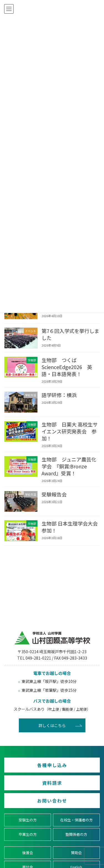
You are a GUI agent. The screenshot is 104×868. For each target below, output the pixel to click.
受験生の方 (28, 820)
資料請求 (52, 783)
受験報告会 (54, 494)
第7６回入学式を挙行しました (70, 334)
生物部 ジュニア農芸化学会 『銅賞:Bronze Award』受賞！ (69, 466)
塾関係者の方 (76, 834)
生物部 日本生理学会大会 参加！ (70, 527)
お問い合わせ (52, 801)
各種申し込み (52, 765)
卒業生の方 (28, 834)
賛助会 (76, 852)
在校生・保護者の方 (76, 820)
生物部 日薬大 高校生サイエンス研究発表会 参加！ (70, 431)
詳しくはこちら (52, 725)
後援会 (28, 852)
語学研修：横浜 (59, 395)
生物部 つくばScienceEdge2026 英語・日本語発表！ (67, 367)
